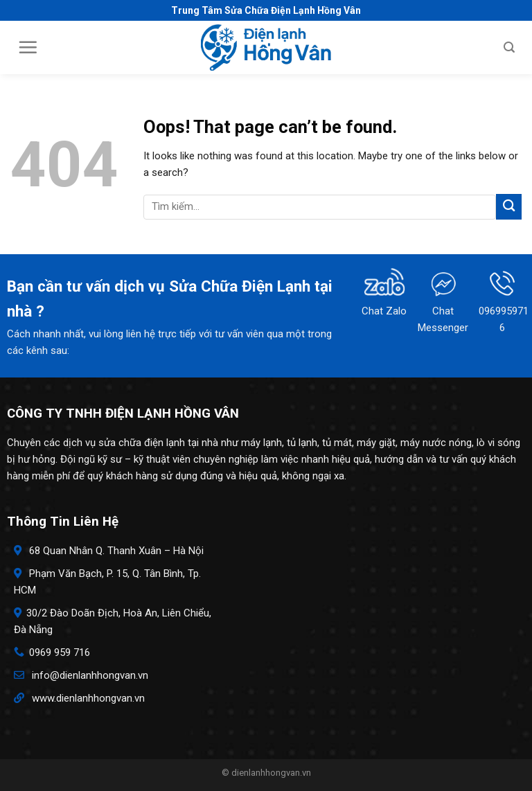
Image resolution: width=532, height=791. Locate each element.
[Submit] (509, 207)
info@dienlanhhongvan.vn (90, 675)
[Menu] (28, 47)
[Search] (509, 47)
